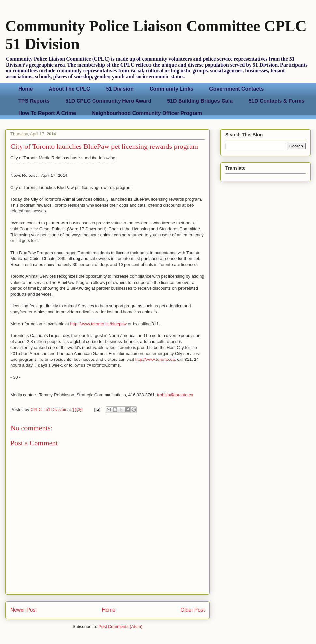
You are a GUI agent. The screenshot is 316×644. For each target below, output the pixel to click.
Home (25, 89)
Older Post (193, 610)
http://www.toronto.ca (155, 359)
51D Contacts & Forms (277, 101)
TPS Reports (34, 101)
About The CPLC (69, 89)
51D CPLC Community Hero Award (108, 101)
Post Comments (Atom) (120, 627)
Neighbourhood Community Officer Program (147, 113)
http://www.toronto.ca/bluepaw (99, 324)
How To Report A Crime (47, 113)
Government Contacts (236, 89)
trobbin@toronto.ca (175, 395)
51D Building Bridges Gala (200, 101)
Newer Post (24, 610)
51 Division (120, 89)
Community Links (171, 89)
